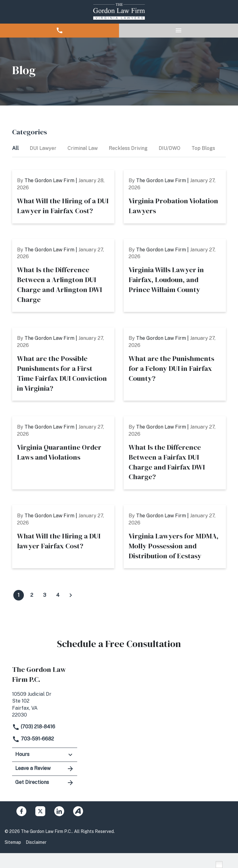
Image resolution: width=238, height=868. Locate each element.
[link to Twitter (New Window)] (40, 811)
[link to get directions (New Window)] (45, 704)
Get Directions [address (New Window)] (45, 783)
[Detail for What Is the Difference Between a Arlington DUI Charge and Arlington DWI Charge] (63, 276)
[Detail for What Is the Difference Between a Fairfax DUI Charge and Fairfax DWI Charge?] (175, 453)
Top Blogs (204, 148)
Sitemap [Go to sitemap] (13, 842)
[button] (59, 31)
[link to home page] (119, 12)
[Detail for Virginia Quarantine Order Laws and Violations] (63, 453)
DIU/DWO (170, 148)
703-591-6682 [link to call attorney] (33, 739)
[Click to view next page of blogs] (71, 595)
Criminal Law (83, 148)
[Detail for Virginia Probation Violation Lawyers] (175, 196)
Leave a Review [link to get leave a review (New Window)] (45, 769)
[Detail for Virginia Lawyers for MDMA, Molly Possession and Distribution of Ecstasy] (175, 537)
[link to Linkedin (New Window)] (59, 811)
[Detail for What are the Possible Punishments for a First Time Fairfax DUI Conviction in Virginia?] (63, 364)
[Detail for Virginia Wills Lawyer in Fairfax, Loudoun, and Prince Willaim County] (175, 276)
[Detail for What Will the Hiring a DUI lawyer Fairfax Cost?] (63, 537)
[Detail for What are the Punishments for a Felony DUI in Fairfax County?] (175, 364)
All (16, 148)
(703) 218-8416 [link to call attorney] (34, 727)
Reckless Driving (129, 148)
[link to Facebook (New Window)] (21, 811)
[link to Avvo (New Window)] (78, 811)
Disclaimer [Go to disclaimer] (36, 842)
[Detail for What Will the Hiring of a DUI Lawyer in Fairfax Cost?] (63, 196)
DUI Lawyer (44, 148)
